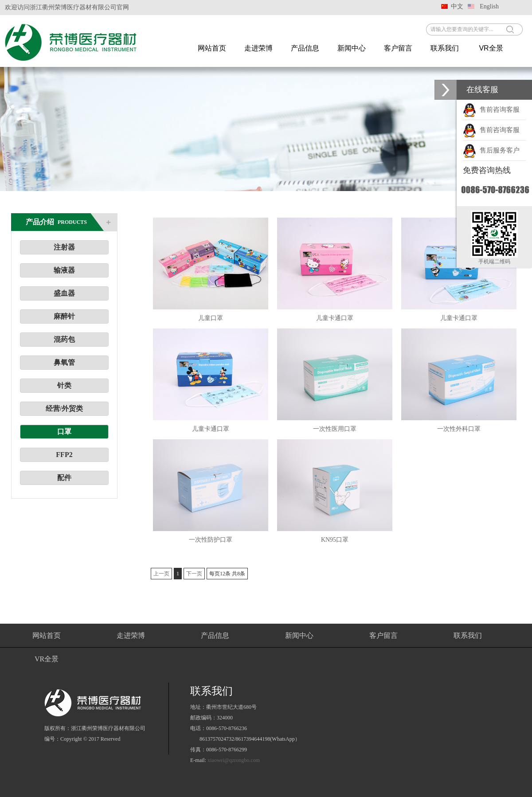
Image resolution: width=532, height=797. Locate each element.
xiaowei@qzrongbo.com (234, 760)
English (489, 6)
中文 (457, 6)
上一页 (161, 574)
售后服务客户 (491, 150)
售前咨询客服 (491, 109)
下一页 (194, 574)
